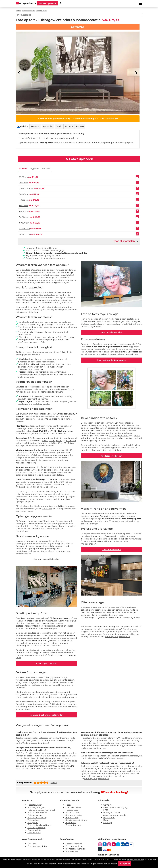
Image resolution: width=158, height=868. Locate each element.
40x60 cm (24, 200)
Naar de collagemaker (112, 333)
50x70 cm (24, 206)
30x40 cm (24, 194)
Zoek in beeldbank (112, 551)
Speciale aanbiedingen (77, 821)
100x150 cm (25, 229)
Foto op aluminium (37, 813)
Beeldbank (71, 823)
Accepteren (125, 863)
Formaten (36, 126)
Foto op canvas (35, 816)
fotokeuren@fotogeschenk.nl (95, 618)
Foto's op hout (72, 813)
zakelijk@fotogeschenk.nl (94, 611)
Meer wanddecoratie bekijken (46, 559)
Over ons (32, 844)
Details (59, 126)
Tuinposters (33, 821)
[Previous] (19, 73)
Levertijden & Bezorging (115, 808)
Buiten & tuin (72, 818)
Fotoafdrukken (35, 806)
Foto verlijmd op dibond (39, 826)
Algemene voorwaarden (115, 816)
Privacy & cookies (112, 813)
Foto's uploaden (79, 159)
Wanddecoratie (73, 808)
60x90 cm (24, 212)
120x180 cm (25, 234)
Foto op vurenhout (37, 818)
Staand (23, 169)
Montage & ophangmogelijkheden (46, 715)
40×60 (52, 441)
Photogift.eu (72, 852)
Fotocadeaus (72, 811)
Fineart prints (34, 831)
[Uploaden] (137, 177)
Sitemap (108, 823)
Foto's (68, 806)
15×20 (44, 429)
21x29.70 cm (25, 189)
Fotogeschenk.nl (74, 844)
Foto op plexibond (37, 828)
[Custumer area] (60, 3)
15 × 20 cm (47, 509)
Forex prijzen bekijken (46, 664)
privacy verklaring (136, 859)
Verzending (48, 126)
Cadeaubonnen (73, 826)
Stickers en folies (74, 816)
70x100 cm (24, 217)
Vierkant (46, 169)
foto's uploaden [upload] (47, 3)
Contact (107, 806)
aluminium (47, 352)
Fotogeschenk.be (74, 847)
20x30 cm (24, 183)
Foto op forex (34, 833)
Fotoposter (33, 823)
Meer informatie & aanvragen (112, 361)
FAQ (106, 811)
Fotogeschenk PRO (37, 847)
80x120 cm (24, 223)
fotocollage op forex (119, 436)
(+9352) (53, 783)
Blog (106, 821)
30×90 (19, 473)
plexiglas (36, 352)
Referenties (109, 818)
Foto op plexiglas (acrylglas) (41, 811)
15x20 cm (24, 177)
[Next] (136, 73)
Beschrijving (23, 126)
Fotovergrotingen (36, 808)
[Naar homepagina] (26, 3)
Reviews (80, 126)
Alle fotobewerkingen (112, 457)
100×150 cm (66, 482)
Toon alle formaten (126, 241)
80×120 (53, 482)
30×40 (45, 441)
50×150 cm (38, 473)
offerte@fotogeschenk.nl (118, 638)
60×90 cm (71, 441)
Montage (69, 126)
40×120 (26, 473)
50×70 (59, 441)
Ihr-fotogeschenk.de (75, 849)
